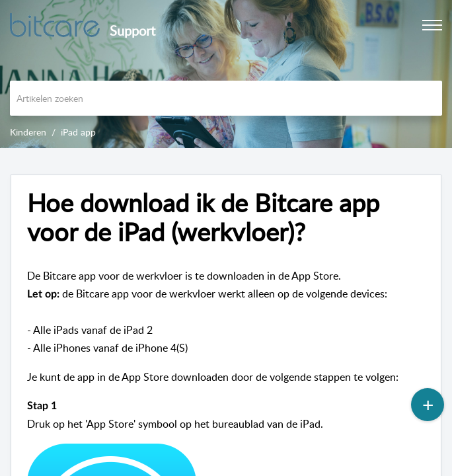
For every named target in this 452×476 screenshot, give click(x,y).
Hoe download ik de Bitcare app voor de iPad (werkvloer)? (203, 218)
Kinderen (28, 132)
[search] (226, 98)
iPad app (78, 132)
